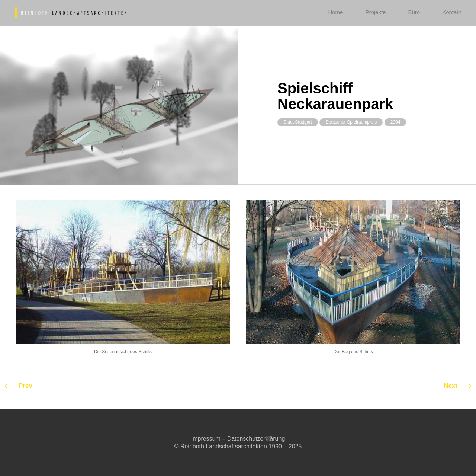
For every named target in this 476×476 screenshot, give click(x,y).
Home (335, 12)
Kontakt (452, 12)
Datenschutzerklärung (256, 439)
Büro (414, 12)
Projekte (375, 12)
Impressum (206, 439)
